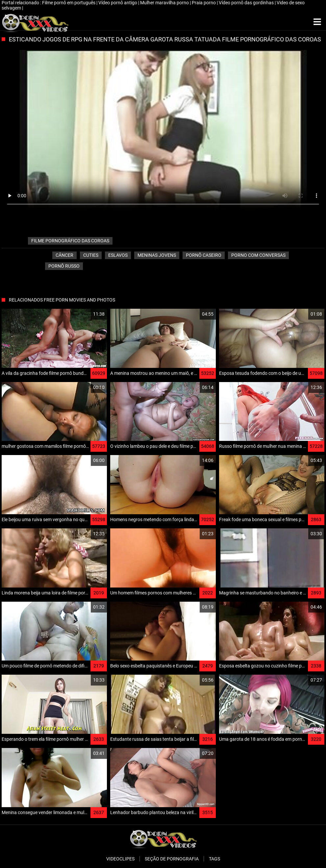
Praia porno (204, 3)
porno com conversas (258, 255)
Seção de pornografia (172, 859)
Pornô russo (64, 266)
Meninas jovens (157, 255)
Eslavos (118, 255)
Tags (214, 859)
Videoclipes (120, 859)
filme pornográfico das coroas (70, 241)
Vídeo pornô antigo (118, 3)
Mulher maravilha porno (165, 3)
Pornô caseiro (204, 255)
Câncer (64, 255)
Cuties (91, 255)
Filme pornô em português (69, 3)
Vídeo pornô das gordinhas (247, 3)
